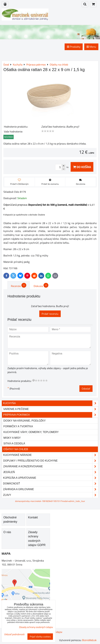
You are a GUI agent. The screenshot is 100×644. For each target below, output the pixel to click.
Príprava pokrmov (51, 415)
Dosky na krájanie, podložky (25, 421)
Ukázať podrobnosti (14, 634)
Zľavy (51, 495)
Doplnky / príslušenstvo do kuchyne (51, 461)
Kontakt (33, 517)
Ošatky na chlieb (16, 449)
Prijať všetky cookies (40, 637)
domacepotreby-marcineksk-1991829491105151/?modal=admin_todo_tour (50, 501)
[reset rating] (33, 380)
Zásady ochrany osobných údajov (36, 627)
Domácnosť (51, 484)
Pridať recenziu (50, 314)
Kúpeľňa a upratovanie (51, 478)
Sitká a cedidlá (14, 444)
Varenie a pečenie (51, 409)
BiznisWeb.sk (89, 640)
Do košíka (82, 167)
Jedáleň (51, 472)
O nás (7, 532)
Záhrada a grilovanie (51, 489)
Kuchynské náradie (51, 455)
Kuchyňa (51, 403)
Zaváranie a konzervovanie (51, 466)
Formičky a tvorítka (18, 426)
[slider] (48, 131)
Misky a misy (12, 438)
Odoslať (86, 389)
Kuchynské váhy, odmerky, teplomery (31, 432)
